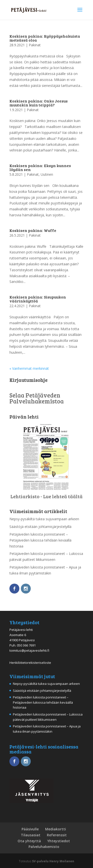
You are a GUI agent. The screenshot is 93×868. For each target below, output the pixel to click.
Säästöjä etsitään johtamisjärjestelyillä (40, 527)
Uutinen (47, 174)
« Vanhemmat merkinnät (29, 368)
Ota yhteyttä (29, 841)
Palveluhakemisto (44, 847)
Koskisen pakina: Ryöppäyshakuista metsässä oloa (45, 38)
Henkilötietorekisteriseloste (30, 663)
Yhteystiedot (59, 841)
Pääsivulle (30, 829)
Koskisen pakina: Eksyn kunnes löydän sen (40, 167)
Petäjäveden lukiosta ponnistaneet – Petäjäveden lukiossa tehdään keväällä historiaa (40, 540)
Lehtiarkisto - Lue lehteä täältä (46, 496)
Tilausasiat (31, 835)
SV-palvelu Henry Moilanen (53, 861)
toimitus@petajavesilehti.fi (29, 650)
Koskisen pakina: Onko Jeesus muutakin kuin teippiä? (39, 103)
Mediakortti (56, 829)
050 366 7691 (26, 645)
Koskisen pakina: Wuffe (33, 230)
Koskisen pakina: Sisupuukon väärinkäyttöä (38, 299)
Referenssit (57, 835)
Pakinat (35, 45)
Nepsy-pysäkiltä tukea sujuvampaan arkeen (44, 519)
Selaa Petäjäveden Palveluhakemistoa (37, 398)
